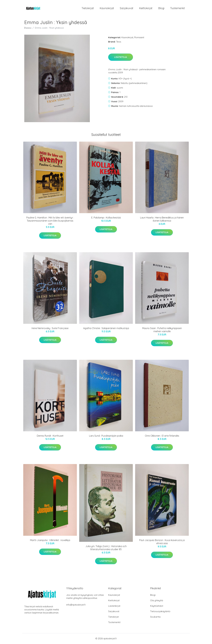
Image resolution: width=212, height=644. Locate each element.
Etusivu (28, 28)
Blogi (161, 8)
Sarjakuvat (127, 8)
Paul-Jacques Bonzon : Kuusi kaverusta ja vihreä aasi (162, 542)
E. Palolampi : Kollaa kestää (106, 218)
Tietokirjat (88, 8)
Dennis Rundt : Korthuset (50, 436)
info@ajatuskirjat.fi (76, 605)
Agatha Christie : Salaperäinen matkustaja (106, 329)
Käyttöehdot (157, 606)
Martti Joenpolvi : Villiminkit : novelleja (50, 541)
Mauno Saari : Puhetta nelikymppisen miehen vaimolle (162, 330)
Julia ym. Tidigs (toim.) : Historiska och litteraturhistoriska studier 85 (106, 548)
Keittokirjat (146, 8)
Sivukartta (155, 617)
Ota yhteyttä (157, 601)
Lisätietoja (121, 58)
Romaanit (139, 38)
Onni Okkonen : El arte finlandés (162, 436)
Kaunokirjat (107, 8)
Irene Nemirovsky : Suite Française (50, 329)
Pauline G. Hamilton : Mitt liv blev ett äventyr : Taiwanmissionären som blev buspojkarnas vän (50, 221)
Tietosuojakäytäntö (160, 612)
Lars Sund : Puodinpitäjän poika (106, 436)
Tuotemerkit (177, 8)
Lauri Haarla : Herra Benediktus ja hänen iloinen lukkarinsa (162, 220)
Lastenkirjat (114, 606)
